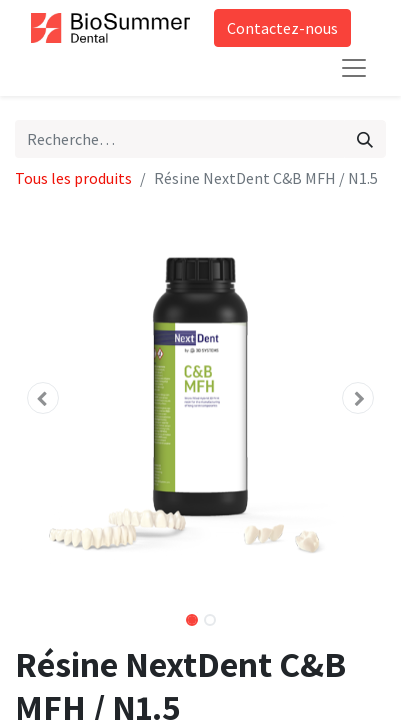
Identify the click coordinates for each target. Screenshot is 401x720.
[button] (43, 398)
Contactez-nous (282, 28)
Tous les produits (73, 178)
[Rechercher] (365, 139)
